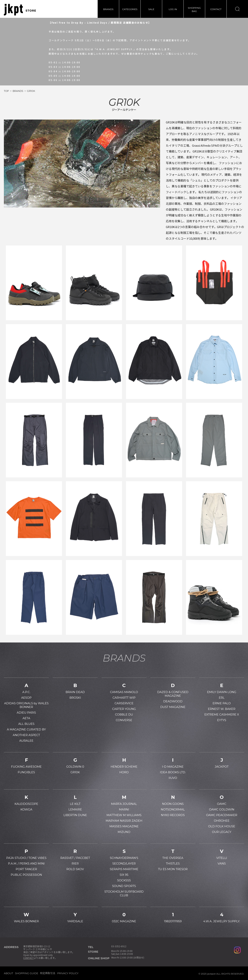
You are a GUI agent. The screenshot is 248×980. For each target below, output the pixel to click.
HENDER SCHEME (124, 767)
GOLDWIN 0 (75, 767)
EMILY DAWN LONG (222, 692)
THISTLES (173, 863)
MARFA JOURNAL (124, 804)
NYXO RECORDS (173, 815)
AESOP (26, 698)
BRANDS (108, 9)
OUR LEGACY (222, 832)
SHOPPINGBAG (194, 9)
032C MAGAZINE (124, 921)
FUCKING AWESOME (26, 767)
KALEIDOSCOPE (26, 804)
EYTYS (222, 720)
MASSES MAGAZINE (124, 826)
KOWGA (26, 809)
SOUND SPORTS (124, 886)
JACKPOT (222, 767)
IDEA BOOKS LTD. (173, 772)
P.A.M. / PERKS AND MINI (26, 863)
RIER (75, 863)
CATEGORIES (130, 9)
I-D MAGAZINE (173, 767)
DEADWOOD (173, 701)
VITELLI (222, 858)
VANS (222, 863)
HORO (124, 772)
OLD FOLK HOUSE (222, 826)
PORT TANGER (26, 869)
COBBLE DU (124, 714)
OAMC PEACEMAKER (222, 815)
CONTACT (216, 9)
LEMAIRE (75, 809)
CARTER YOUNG (124, 709)
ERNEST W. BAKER (222, 709)
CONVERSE (124, 720)
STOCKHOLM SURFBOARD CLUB (124, 893)
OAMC (222, 804)
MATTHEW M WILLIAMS (124, 815)
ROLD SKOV (75, 869)
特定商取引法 (48, 973)
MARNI (124, 809)
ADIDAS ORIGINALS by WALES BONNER (26, 705)
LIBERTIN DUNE (75, 815)
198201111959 (173, 921)
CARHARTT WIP (124, 698)
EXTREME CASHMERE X (222, 714)
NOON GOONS (173, 804)
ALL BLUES (26, 724)
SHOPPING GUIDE (27, 973)
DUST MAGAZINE (173, 707)
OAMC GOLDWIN (222, 809)
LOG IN (173, 9)
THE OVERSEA (173, 858)
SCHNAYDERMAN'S (124, 858)
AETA (26, 718)
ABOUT (9, 973)
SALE (151, 9)
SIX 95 (124, 875)
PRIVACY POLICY (68, 973)
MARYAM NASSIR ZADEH (124, 821)
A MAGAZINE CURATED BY (26, 729)
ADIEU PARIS (26, 713)
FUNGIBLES (26, 772)
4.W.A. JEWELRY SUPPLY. (222, 921)
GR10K (75, 772)
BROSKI (75, 698)
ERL (222, 698)
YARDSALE (75, 921)
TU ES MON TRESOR (173, 869)
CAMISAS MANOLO (124, 692)
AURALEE (26, 741)
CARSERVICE (124, 703)
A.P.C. (26, 692)
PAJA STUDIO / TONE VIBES (26, 858)
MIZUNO (124, 832)
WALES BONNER (26, 921)
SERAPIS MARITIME (124, 869)
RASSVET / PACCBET (75, 858)
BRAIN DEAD (75, 692)
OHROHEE (222, 821)
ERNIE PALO (222, 703)
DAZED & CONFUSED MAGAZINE (173, 694)
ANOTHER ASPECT (26, 735)
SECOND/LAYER (124, 863)
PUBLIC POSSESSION (26, 875)
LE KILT (75, 804)
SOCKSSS (124, 880)
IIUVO (173, 778)
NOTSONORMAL (173, 809)
